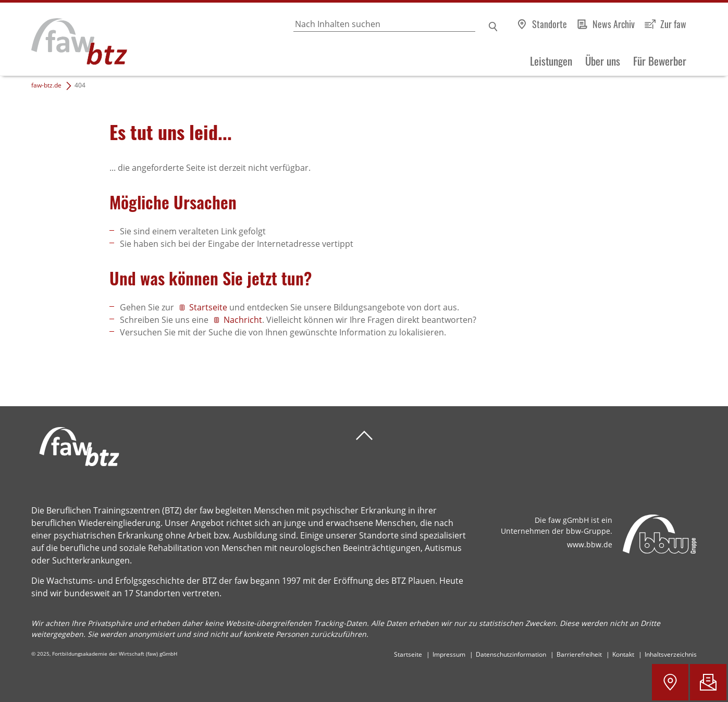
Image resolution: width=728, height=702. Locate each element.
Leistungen (551, 61)
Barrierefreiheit (579, 654)
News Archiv (614, 24)
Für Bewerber (660, 61)
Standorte (550, 24)
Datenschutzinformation (511, 654)
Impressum (449, 654)
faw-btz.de (46, 85)
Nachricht (243, 320)
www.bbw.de (590, 544)
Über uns (603, 61)
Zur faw (673, 24)
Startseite (209, 307)
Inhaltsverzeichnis (671, 654)
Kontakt (623, 654)
